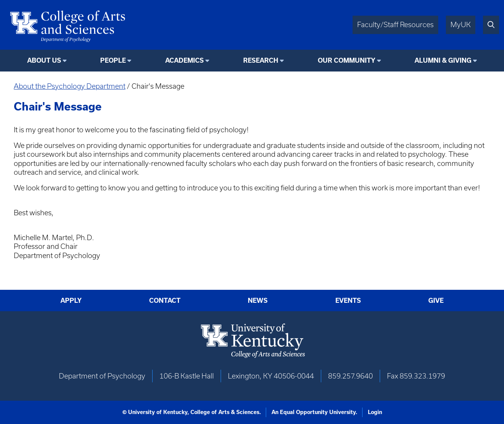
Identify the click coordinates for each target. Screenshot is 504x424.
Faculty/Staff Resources (395, 25)
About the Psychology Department (70, 86)
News (258, 300)
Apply (71, 300)
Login (375, 412)
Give (436, 300)
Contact (165, 300)
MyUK (461, 25)
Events (348, 300)
